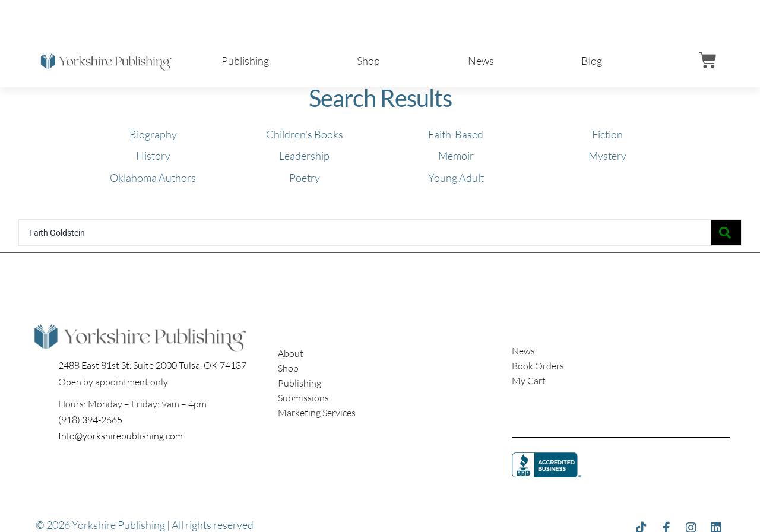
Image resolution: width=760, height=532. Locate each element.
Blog (592, 61)
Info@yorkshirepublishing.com (121, 436)
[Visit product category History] (153, 154)
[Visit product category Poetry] (305, 175)
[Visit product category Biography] (153, 132)
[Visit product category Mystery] (607, 154)
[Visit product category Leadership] (304, 154)
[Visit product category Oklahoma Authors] (153, 175)
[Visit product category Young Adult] (456, 175)
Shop (368, 61)
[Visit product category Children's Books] (305, 132)
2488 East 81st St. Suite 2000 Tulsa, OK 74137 (152, 365)
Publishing (245, 61)
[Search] (726, 233)
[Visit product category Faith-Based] (456, 132)
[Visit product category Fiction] (607, 132)
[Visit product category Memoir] (456, 154)
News (481, 61)
